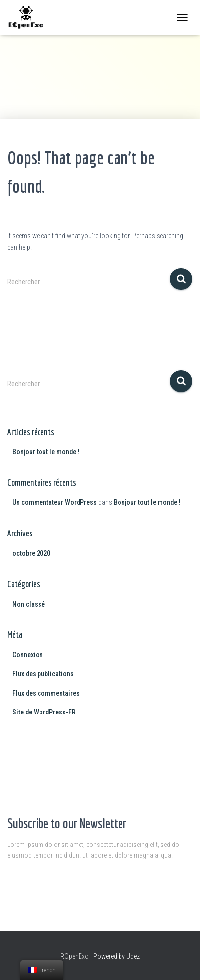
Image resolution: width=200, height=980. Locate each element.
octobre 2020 (31, 553)
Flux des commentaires (46, 693)
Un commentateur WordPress (55, 502)
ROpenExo (75, 956)
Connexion (28, 655)
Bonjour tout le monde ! (46, 452)
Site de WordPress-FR (44, 712)
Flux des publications (43, 674)
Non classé (29, 604)
